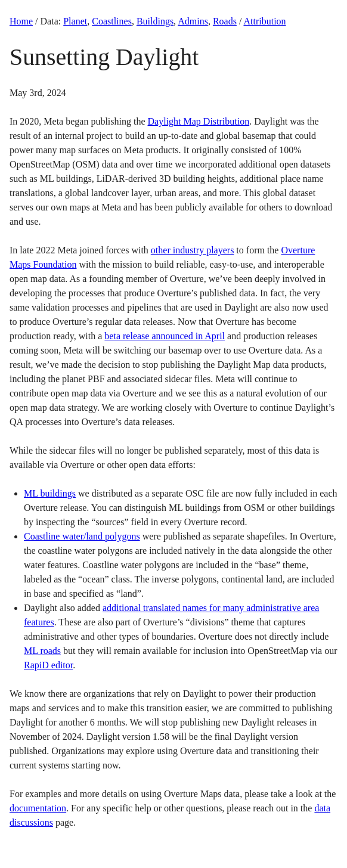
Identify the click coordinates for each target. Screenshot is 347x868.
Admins (193, 21)
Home (21, 21)
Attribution (264, 21)
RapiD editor (48, 665)
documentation (38, 808)
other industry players (193, 250)
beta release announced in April (165, 336)
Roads (225, 21)
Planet (75, 21)
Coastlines (112, 21)
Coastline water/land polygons (82, 536)
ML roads (42, 651)
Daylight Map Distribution (199, 121)
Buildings (155, 21)
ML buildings (50, 493)
